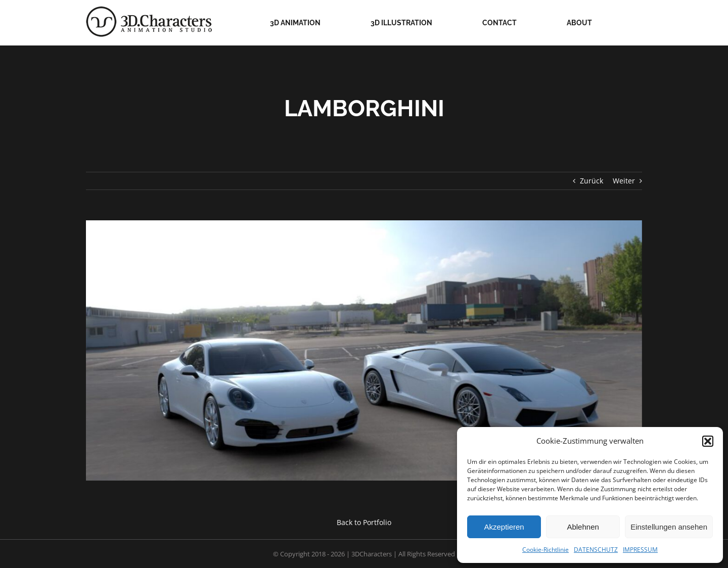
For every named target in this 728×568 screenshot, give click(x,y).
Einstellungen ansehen (669, 527)
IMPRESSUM (640, 550)
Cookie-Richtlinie (545, 550)
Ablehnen (583, 527)
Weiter (624, 181)
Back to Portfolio (364, 522)
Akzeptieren (504, 527)
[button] (708, 441)
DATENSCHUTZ (596, 550)
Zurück (591, 181)
